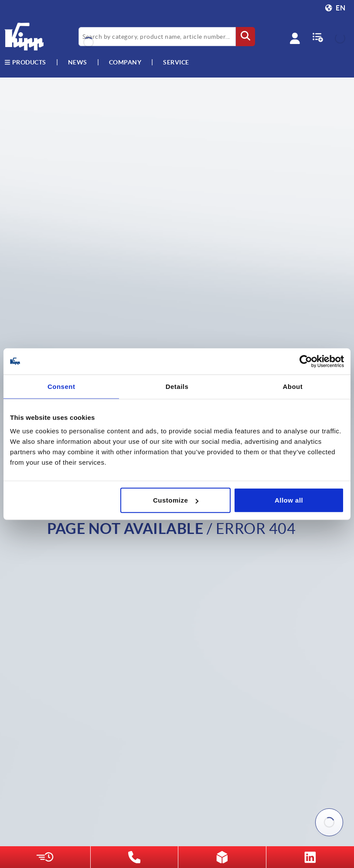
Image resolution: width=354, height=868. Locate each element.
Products (25, 62)
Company (125, 62)
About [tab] (293, 386)
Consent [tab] (61, 386)
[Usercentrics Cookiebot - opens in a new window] (306, 361)
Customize (176, 500)
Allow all (289, 500)
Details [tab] (177, 386)
